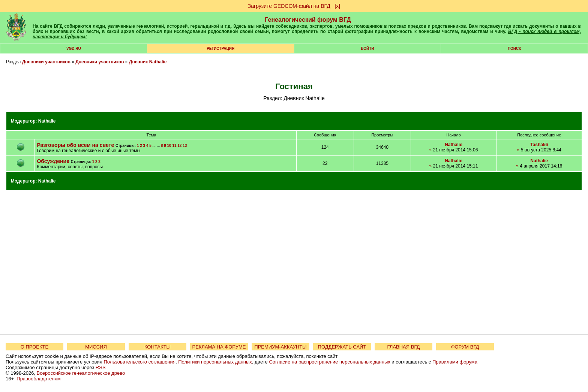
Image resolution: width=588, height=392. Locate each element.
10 (169, 146)
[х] (337, 6)
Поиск (514, 49)
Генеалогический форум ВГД (308, 20)
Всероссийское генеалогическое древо (81, 373)
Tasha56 (539, 145)
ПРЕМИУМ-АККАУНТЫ (280, 347)
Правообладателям (38, 379)
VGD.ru (74, 49)
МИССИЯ (96, 347)
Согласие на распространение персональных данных (329, 362)
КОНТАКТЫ (157, 347)
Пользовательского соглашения (139, 362)
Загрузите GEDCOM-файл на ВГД (289, 6)
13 (185, 146)
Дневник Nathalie (148, 62)
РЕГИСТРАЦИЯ (220, 49)
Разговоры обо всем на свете (75, 145)
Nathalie (47, 121)
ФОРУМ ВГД (465, 347)
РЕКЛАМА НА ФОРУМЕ (219, 347)
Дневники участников (46, 62)
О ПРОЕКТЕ (34, 347)
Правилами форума (455, 362)
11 (174, 146)
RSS (101, 367)
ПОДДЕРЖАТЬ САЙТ (342, 347)
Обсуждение (53, 161)
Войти (367, 49)
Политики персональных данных (215, 362)
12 (179, 146)
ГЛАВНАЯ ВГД (404, 347)
